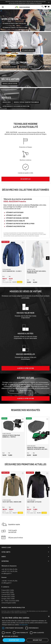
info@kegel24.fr (7, 573)
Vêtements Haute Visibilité (15, 221)
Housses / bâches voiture (10, 84)
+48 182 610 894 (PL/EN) (9, 569)
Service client (6, 547)
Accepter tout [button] (14, 640)
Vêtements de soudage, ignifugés (17, 218)
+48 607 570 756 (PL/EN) (9, 571)
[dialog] (25, 629)
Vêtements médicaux (28, 50)
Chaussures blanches (26, 67)
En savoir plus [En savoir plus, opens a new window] (24, 625)
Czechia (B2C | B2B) (8, 594)
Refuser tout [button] (37, 640)
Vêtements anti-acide (14, 215)
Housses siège (7, 102)
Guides (4, 557)
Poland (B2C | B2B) (8, 590)
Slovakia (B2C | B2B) (8, 596)
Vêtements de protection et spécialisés (14, 24)
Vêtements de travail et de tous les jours (15, 28)
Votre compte (6, 552)
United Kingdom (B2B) (9, 603)
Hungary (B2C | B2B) (8, 599)
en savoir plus (25, 179)
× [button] (49, 617)
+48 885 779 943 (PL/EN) (9, 581)
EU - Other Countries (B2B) (10, 601)
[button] (49, 2)
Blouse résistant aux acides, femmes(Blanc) (36, 272)
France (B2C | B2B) (8, 592)
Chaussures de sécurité (10, 67)
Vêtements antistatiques (15, 212)
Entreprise (5, 561)
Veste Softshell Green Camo (12, 502)
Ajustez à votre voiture (26, 368)
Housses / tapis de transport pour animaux (26, 102)
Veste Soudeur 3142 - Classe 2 (12, 271)
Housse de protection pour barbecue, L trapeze (11, 436)
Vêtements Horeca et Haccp (11, 50)
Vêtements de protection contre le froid (20, 224)
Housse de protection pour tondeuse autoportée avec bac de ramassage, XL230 (37, 449)
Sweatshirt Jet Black (34, 502)
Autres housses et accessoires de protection (16, 106)
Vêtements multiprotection (16, 226)
